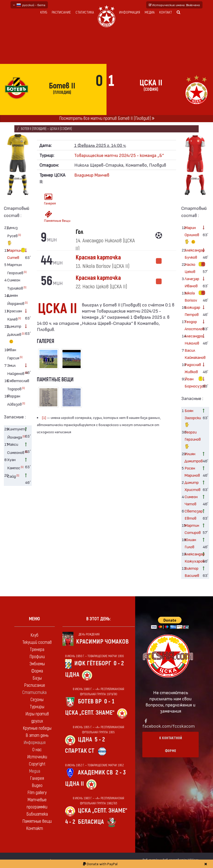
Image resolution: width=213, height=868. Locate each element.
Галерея (50, 199)
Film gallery (37, 793)
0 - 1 (109, 701)
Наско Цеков (190, 268)
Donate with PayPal (100, 864)
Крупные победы (37, 728)
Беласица (91, 822)
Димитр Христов (192, 486)
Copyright (37, 764)
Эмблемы (37, 664)
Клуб (44, 12)
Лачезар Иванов (192, 282)
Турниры (37, 707)
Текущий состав (37, 642)
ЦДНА (72, 675)
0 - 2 (119, 663)
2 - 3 (121, 773)
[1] (20, 235)
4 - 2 (70, 822)
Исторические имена (174, 5)
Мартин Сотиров (192, 529)
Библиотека (37, 814)
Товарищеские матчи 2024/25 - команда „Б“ (119, 155)
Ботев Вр (90, 701)
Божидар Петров (192, 311)
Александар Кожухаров (192, 557)
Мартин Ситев (14, 254)
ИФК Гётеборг (93, 663)
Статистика (85, 12)
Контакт (166, 12)
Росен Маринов (192, 471)
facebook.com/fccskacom (169, 726)
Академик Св (95, 773)
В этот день (37, 735)
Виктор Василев (192, 572)
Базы (37, 678)
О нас (37, 750)
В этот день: (99, 619)
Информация (130, 12)
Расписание (61, 12)
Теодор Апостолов (192, 325)
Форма (37, 671)
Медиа (150, 12)
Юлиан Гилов (190, 543)
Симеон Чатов (191, 500)
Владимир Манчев (92, 175)
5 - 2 (100, 740)
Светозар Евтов (192, 514)
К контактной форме (171, 744)
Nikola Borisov (191, 296)
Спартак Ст (80, 751)
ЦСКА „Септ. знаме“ (90, 713)
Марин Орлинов (192, 235)
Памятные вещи (50, 217)
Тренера (37, 650)
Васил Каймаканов (192, 354)
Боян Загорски (192, 418)
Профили (37, 657)
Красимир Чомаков (102, 642)
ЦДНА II (74, 784)
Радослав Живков (192, 368)
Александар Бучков (192, 253)
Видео (37, 786)
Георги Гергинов (192, 440)
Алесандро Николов (192, 339)
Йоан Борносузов (192, 382)
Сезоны (37, 700)
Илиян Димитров (192, 457)
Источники (37, 757)
